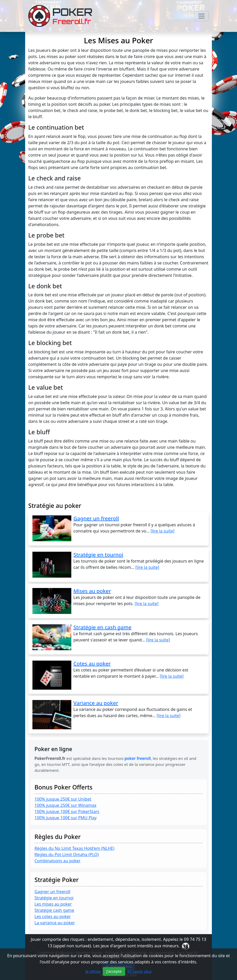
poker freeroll (138, 758)
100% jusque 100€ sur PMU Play (66, 818)
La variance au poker (55, 923)
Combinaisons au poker (58, 861)
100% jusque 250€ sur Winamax (65, 805)
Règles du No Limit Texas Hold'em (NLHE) (74, 848)
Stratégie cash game (54, 910)
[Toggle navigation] (201, 16)
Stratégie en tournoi (54, 898)
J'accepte (114, 971)
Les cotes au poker (53, 916)
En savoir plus (139, 971)
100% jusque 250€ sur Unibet (63, 799)
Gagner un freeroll (52, 892)
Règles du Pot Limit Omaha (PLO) (67, 855)
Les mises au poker (53, 904)
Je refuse (93, 971)
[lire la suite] (163, 531)
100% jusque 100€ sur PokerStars (67, 811)
